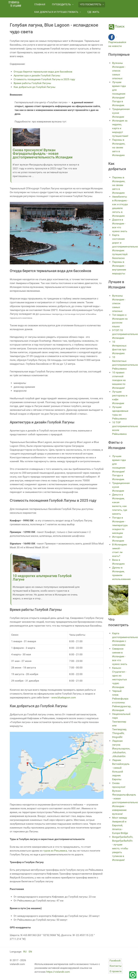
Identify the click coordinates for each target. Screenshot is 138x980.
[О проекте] (115, 971)
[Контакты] (115, 966)
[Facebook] (115, 961)
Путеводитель (61, 4)
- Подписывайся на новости (117, 41)
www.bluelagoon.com (64, 697)
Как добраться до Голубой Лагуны (34, 87)
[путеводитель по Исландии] (15, 4)
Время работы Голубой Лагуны (32, 83)
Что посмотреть (91, 4)
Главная (40, 4)
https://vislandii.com (58, 972)
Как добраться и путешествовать (56, 12)
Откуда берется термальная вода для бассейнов (43, 72)
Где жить (93, 12)
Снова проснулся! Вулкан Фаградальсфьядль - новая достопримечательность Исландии (43, 154)
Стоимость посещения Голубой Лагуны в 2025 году (44, 79)
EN (30, 952)
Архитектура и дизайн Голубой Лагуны (37, 75)
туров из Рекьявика (55, 851)
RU (25, 952)
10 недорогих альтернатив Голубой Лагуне (42, 578)
